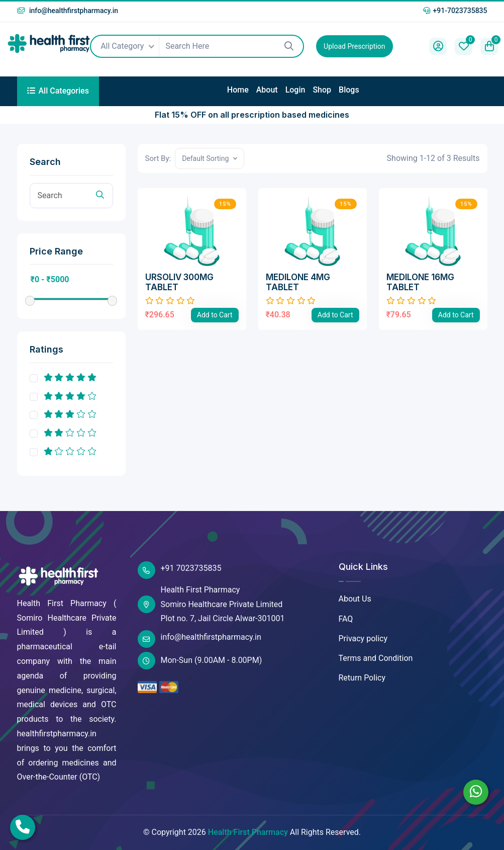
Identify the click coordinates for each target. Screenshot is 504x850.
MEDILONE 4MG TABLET (298, 282)
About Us (355, 599)
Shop (322, 90)
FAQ (346, 619)
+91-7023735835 (455, 11)
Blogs (349, 90)
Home (238, 90)
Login (295, 90)
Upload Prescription (354, 46)
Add (215, 315)
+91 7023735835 (180, 570)
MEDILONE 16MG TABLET (420, 282)
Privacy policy (363, 639)
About (267, 90)
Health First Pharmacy (248, 832)
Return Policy (362, 678)
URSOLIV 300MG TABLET (179, 282)
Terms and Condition (376, 658)
